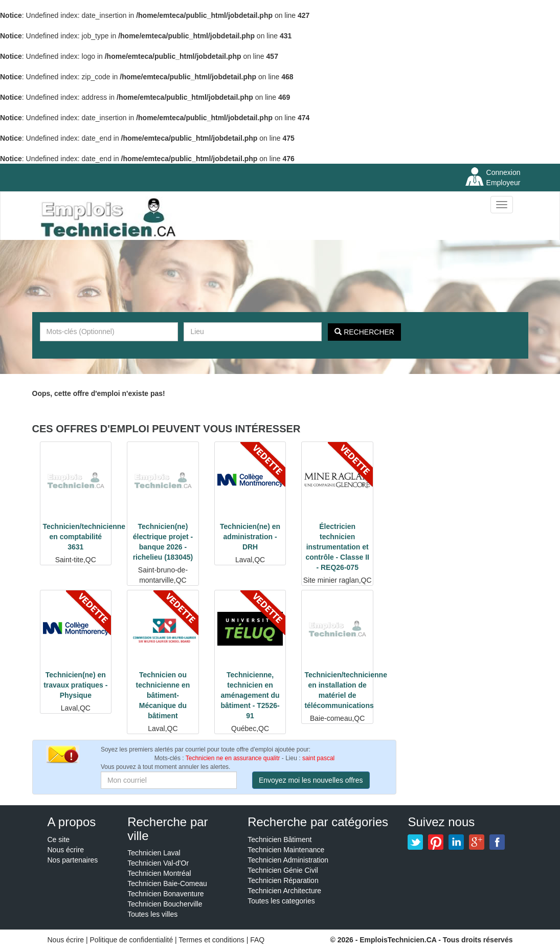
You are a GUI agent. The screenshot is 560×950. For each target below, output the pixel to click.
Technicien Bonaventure (165, 894)
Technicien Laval (154, 853)
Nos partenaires (73, 860)
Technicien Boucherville (165, 904)
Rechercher (364, 332)
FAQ (257, 940)
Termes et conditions (212, 940)
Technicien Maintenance (286, 850)
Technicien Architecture (284, 891)
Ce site (59, 839)
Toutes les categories (281, 901)
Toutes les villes (152, 914)
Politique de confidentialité (132, 940)
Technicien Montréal (159, 873)
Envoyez (311, 780)
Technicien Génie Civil (283, 870)
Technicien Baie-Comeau (167, 883)
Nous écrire (66, 850)
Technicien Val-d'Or (158, 863)
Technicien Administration (288, 860)
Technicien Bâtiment (279, 839)
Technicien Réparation (283, 880)
